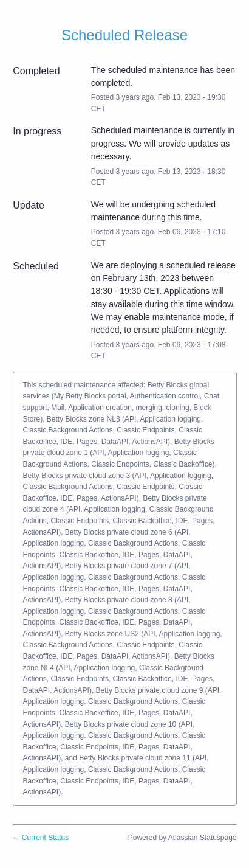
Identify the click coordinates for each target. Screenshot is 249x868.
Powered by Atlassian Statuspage (182, 838)
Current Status (41, 838)
